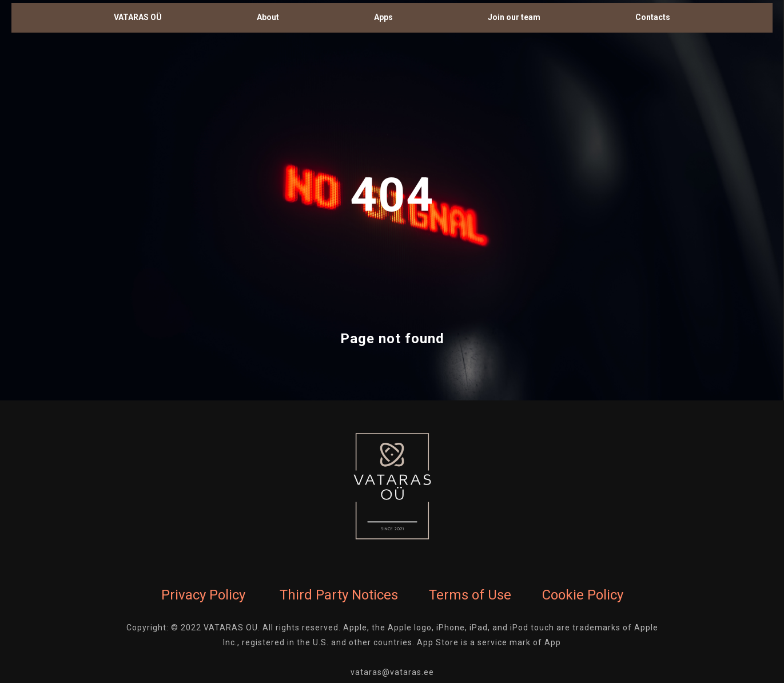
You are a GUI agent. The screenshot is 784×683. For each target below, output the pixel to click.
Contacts (653, 17)
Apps (383, 17)
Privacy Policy (203, 595)
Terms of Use (470, 595)
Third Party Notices (339, 595)
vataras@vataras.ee (392, 672)
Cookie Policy (583, 595)
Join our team (514, 17)
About (268, 17)
